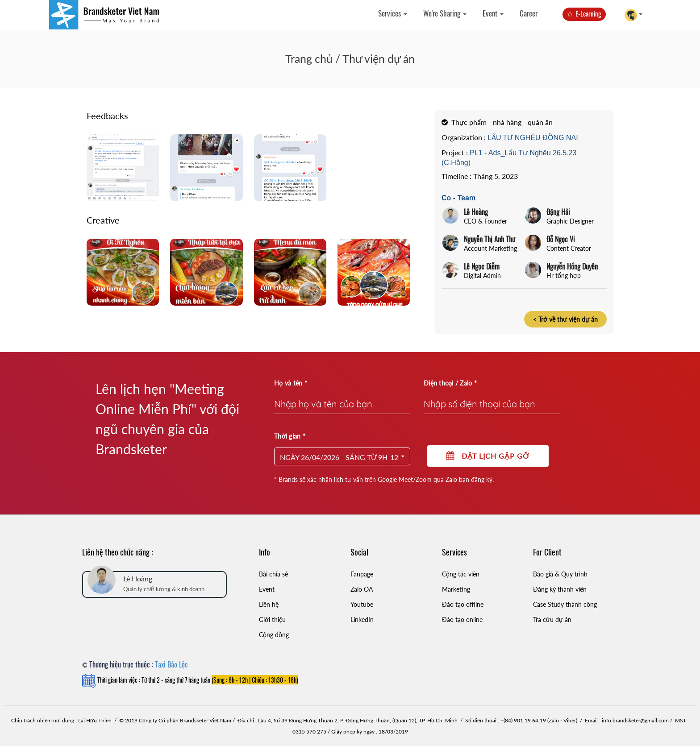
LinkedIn (362, 620)
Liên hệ (269, 604)
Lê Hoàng (476, 212)
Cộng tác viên (461, 574)
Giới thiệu (272, 620)
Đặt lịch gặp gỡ (488, 456)
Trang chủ (309, 58)
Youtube (362, 604)
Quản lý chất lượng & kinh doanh (164, 589)
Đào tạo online (462, 620)
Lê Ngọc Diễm (482, 266)
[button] (342, 456)
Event (493, 13)
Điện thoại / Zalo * (450, 383)
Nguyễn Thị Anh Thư (490, 239)
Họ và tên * (291, 383)
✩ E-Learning (584, 13)
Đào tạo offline (463, 604)
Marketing (456, 589)
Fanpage (362, 574)
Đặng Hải (558, 212)
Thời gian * (290, 436)
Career (529, 13)
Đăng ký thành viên (560, 589)
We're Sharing (445, 13)
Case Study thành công (565, 604)
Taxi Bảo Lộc (171, 664)
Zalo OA (362, 589)
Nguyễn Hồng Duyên (572, 266)
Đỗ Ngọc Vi (561, 239)
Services (393, 13)
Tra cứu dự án (552, 620)
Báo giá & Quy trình (560, 574)
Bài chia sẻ (273, 574)
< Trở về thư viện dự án (565, 319)
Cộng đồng (274, 635)
